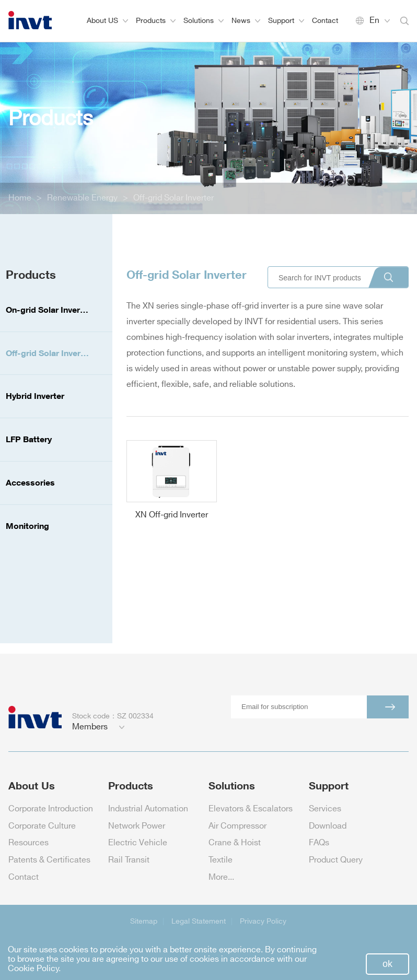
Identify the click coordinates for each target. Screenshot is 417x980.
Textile (221, 860)
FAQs (319, 843)
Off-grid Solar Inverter (173, 198)
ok (387, 964)
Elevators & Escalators (251, 809)
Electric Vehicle (138, 843)
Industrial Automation (148, 809)
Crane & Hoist (235, 843)
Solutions (204, 21)
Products (156, 21)
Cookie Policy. (34, 969)
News (246, 21)
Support (286, 21)
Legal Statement (199, 921)
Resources (28, 843)
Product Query (336, 860)
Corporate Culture (42, 826)
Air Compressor (238, 826)
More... (221, 877)
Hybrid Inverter (35, 396)
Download (328, 826)
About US (107, 21)
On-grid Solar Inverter (48, 310)
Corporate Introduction (51, 809)
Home (20, 198)
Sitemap (144, 921)
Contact (325, 21)
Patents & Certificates (49, 860)
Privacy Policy (263, 921)
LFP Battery (29, 439)
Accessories (30, 482)
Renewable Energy (82, 198)
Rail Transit (129, 860)
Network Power (137, 826)
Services (325, 809)
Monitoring (27, 526)
